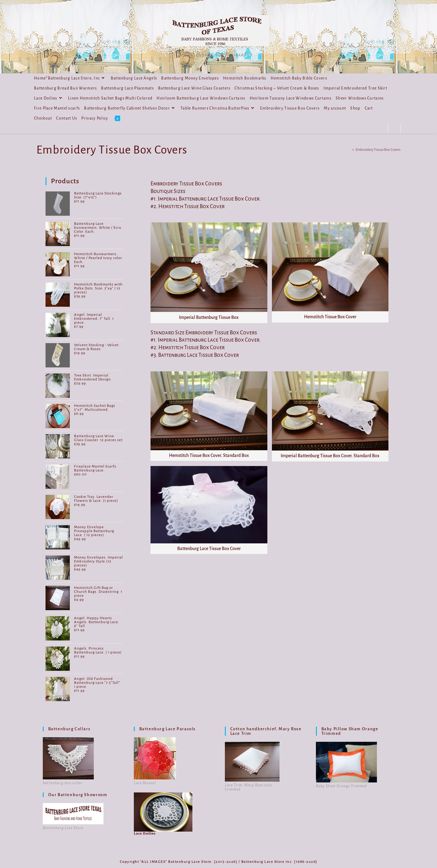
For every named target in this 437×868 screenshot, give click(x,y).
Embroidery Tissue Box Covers (378, 150)
